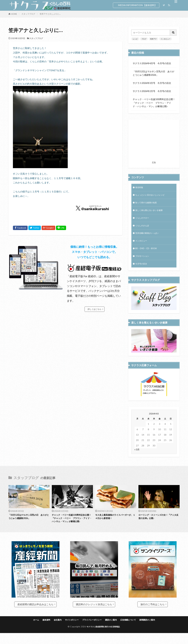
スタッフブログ (28, 14)
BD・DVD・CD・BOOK (148, 253)
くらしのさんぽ (143, 228)
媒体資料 (40, 631)
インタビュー (165, 39)
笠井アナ (153, 39)
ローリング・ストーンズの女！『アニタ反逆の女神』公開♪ (159, 523)
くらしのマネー (143, 220)
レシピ (135, 39)
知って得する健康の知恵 (148, 204)
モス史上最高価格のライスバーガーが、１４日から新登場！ (116, 523)
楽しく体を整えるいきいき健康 (151, 212)
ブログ (144, 39)
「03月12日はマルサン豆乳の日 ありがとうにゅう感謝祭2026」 (153, 73)
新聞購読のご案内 (153, 631)
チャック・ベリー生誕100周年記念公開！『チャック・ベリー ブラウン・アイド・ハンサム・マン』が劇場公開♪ (154, 103)
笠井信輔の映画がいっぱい (149, 236)
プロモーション (143, 261)
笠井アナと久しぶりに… (50, 14)
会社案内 (53, 631)
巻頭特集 (140, 188)
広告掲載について (132, 631)
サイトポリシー (69, 631)
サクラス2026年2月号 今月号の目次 (152, 91)
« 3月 (137, 459)
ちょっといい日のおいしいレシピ (152, 196)
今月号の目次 (142, 269)
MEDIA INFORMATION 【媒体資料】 (137, 5)
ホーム (29, 631)
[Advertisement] (154, 141)
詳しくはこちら (95, 309)
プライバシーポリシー (91, 631)
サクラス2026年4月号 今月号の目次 (152, 63)
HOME (14, 14)
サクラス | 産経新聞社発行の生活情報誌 (103, 637)
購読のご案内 (113, 631)
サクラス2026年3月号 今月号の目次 (152, 83)
